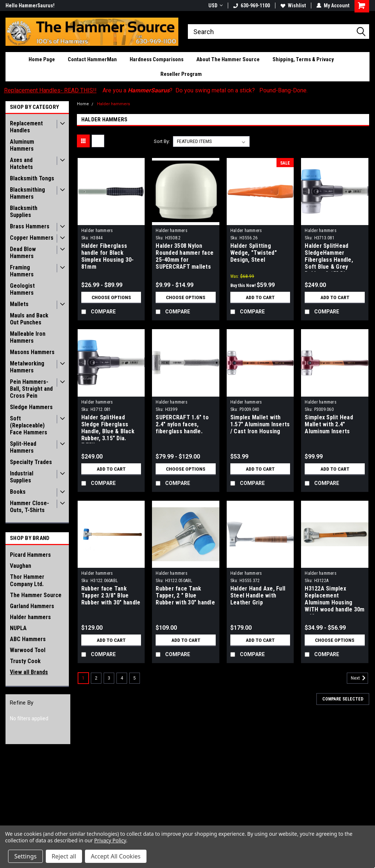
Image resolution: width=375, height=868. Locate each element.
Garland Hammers (32, 606)
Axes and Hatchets (21, 163)
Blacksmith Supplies (24, 212)
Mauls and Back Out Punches (29, 319)
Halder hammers (30, 617)
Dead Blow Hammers (23, 253)
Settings (25, 856)
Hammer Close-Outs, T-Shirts (29, 507)
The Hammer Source (36, 595)
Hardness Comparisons (157, 59)
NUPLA (18, 628)
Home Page (42, 59)
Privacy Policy (110, 840)
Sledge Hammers (31, 407)
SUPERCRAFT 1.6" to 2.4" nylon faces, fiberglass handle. (182, 424)
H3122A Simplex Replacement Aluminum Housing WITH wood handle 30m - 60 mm (335, 600)
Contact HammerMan (92, 59)
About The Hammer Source (228, 59)
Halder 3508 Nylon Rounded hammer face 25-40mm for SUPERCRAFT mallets (185, 256)
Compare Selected (343, 699)
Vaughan (21, 566)
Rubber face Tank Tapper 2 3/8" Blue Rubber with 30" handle (111, 595)
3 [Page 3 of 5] (109, 678)
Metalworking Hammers (27, 367)
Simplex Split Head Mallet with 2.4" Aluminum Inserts (329, 424)
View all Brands (29, 672)
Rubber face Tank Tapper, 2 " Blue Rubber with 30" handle (185, 595)
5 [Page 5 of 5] (135, 678)
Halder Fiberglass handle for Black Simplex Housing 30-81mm (108, 256)
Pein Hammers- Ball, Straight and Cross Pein (31, 389)
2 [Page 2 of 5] (96, 678)
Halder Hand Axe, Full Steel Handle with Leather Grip (258, 595)
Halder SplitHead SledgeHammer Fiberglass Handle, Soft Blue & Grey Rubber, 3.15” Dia (329, 257)
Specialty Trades (31, 462)
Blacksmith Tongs (32, 178)
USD (216, 5)
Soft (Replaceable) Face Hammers (29, 425)
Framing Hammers (22, 271)
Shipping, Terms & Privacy (303, 59)
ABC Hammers (28, 639)
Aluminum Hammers (22, 145)
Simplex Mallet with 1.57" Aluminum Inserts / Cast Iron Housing (260, 424)
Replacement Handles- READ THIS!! (50, 90)
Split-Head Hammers (23, 447)
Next (359, 678)
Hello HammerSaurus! (30, 5)
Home (83, 104)
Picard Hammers (30, 555)
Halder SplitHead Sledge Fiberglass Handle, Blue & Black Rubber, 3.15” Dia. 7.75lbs (108, 429)
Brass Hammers (30, 226)
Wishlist (293, 5)
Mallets (19, 304)
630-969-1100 (252, 5)
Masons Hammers (32, 352)
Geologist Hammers (22, 289)
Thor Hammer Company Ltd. (27, 580)
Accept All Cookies (116, 856)
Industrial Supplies (22, 477)
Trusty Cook (25, 661)
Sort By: (162, 141)
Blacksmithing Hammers (27, 193)
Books (18, 492)
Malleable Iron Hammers (28, 337)
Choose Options (111, 297)
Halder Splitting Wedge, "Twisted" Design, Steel (254, 253)
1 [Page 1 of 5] (83, 678)
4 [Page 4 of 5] (122, 678)
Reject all (64, 856)
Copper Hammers (32, 238)
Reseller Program (181, 74)
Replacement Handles (26, 127)
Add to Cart (260, 297)
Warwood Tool (28, 650)
